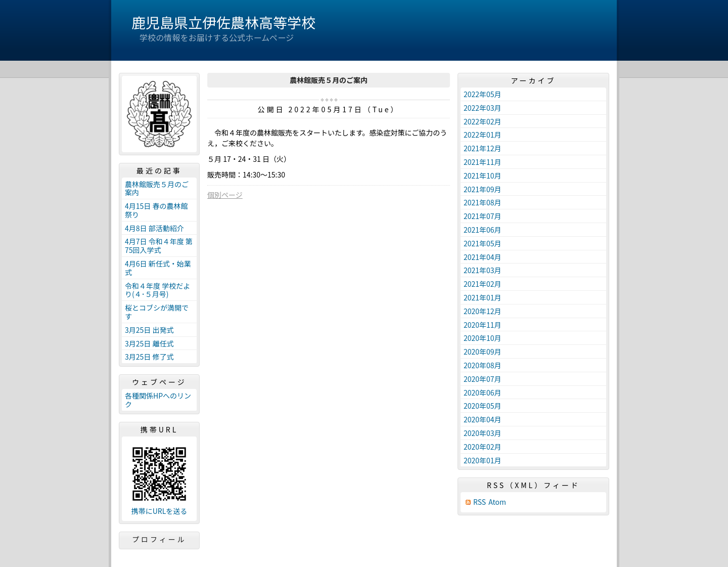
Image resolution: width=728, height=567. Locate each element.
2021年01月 (483, 297)
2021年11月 (483, 162)
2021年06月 (483, 230)
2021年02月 (483, 284)
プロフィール (159, 539)
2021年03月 (483, 270)
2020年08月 (483, 365)
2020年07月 (483, 379)
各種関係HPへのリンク (158, 400)
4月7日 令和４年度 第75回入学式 (159, 246)
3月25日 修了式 (149, 357)
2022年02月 (483, 121)
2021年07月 (483, 216)
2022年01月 (483, 135)
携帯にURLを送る (160, 511)
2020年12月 (483, 311)
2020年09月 (483, 352)
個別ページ (225, 195)
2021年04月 (483, 257)
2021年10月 (483, 176)
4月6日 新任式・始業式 (158, 268)
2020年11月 (483, 325)
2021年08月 (483, 202)
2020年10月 (483, 338)
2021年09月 (483, 189)
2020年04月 (483, 419)
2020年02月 (483, 447)
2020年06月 (483, 392)
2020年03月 (483, 433)
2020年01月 (483, 460)
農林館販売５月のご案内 (157, 188)
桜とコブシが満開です (157, 312)
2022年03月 (483, 108)
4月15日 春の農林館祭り (156, 210)
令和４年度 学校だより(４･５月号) (157, 290)
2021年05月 (483, 243)
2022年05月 (483, 94)
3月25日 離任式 (149, 343)
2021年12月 (483, 148)
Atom (497, 502)
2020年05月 (483, 406)
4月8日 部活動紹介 (154, 228)
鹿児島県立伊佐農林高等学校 (223, 22)
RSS (480, 502)
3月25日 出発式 (149, 330)
